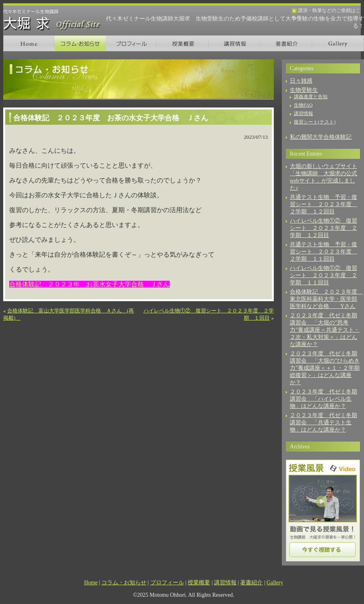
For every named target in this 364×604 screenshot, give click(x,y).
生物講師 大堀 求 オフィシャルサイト (52, 20)
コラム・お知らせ (80, 43)
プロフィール (131, 43)
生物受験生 (304, 90)
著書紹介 (286, 43)
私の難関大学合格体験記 (321, 137)
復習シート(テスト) (315, 122)
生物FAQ (303, 105)
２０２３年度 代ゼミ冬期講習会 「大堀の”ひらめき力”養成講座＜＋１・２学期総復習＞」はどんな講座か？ (325, 368)
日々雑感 (301, 81)
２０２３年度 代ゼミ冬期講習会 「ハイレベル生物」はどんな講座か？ (324, 399)
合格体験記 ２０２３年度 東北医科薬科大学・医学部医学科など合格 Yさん (326, 299)
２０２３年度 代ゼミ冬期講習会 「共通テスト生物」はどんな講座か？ (324, 423)
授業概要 (183, 43)
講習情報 (235, 43)
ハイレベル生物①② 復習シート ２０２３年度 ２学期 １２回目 (324, 228)
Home (29, 43)
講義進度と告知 (311, 97)
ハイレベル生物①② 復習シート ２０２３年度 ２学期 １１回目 (324, 275)
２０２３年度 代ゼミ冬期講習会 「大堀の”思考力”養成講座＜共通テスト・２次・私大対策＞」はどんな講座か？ (325, 330)
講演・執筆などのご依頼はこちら (326, 11)
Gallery (338, 43)
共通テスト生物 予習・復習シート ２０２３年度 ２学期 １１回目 (324, 252)
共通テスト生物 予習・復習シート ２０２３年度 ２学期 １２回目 (324, 204)
